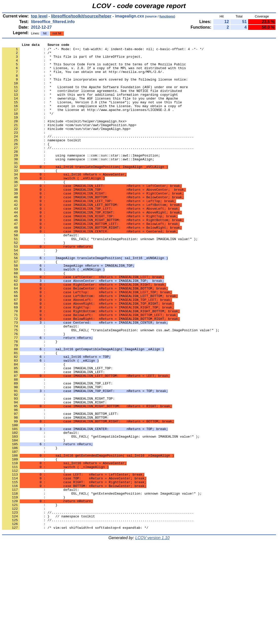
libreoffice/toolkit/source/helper (81, 16)
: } (30, 292)
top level (39, 16)
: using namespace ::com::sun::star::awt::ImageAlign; (78, 183)
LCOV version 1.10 (152, 635)
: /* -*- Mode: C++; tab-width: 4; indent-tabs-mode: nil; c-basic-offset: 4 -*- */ (103, 50)
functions (167, 16)
